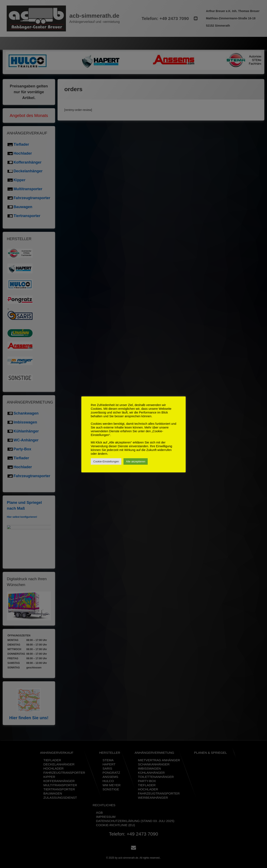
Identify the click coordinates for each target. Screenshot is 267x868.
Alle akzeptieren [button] (136, 461)
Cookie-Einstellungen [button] (106, 461)
